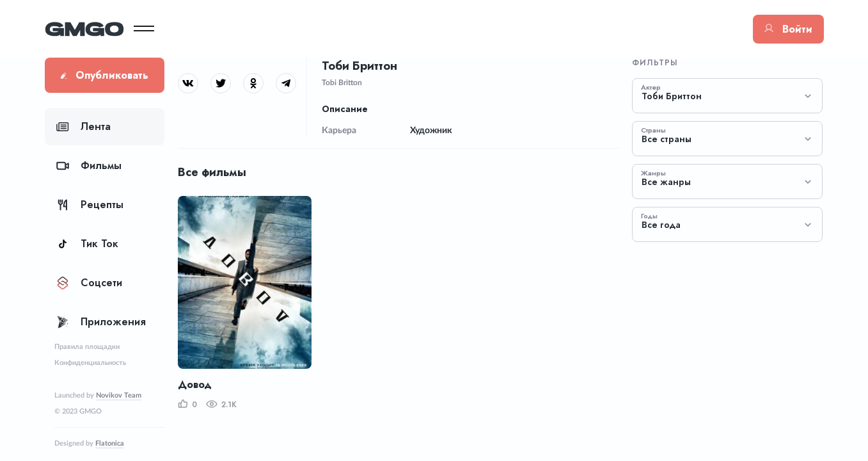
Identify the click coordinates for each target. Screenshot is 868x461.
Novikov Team (119, 395)
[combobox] (727, 96)
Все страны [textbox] (667, 139)
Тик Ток (87, 244)
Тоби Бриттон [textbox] (672, 96)
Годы (649, 216)
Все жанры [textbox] (666, 182)
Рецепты (90, 205)
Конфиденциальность (90, 363)
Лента (83, 126)
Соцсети (89, 283)
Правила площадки (87, 347)
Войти (788, 29)
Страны (653, 130)
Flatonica (110, 443)
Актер (651, 87)
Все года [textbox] (661, 225)
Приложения (101, 322)
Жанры (653, 173)
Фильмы (89, 166)
